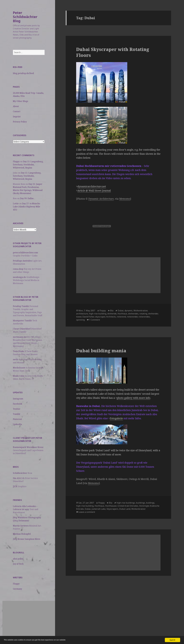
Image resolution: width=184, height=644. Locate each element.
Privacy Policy (20, 122)
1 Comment (94, 320)
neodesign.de (19, 277)
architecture (82, 314)
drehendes (133, 314)
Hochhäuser (111, 506)
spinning (80, 320)
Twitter (17, 409)
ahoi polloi (18, 559)
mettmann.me (20, 337)
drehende (112, 314)
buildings (140, 503)
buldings (150, 503)
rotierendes (144, 317)
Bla (112, 311)
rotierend (121, 317)
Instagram (18, 399)
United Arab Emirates (128, 506)
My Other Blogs (21, 101)
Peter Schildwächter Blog (25, 17)
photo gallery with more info (134, 398)
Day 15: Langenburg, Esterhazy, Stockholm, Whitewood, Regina (28, 165)
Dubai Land (125, 509)
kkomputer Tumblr (22, 321)
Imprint (17, 117)
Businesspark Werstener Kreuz (28, 447)
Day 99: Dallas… (28, 198)
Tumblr (17, 414)
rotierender (132, 317)
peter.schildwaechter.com (25, 253)
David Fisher (88, 317)
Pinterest (17, 419)
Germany (17, 589)
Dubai (121, 311)
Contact (17, 111)
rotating (143, 314)
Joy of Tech (18, 564)
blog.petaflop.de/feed (23, 73)
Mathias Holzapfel (22, 534)
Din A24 (17, 478)
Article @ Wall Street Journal (94, 191)
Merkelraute (19, 368)
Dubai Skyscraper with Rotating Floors (113, 52)
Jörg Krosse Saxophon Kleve (27, 539)
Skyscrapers (112, 509)
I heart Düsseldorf (22, 329)
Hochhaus (122, 314)
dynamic (129, 311)
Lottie (16, 203)
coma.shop (18, 269)
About (16, 106)
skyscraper (100, 317)
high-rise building (98, 314)
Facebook (18, 404)
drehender (153, 314)
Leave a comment (87, 512)
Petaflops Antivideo (22, 261)
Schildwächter (20, 473)
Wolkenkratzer (140, 311)
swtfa (16, 359)
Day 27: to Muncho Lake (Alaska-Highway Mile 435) (27, 207)
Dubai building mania (101, 351)
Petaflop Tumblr (21, 306)
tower (79, 317)
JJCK (15, 486)
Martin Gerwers (21, 526)
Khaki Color (19, 376)
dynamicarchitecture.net (92, 186)
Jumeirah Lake (99, 509)
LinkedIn (17, 424)
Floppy (16, 161)
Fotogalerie (116, 418)
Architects (111, 317)
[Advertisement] (29, 619)
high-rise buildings (126, 503)
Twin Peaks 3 (19, 351)
